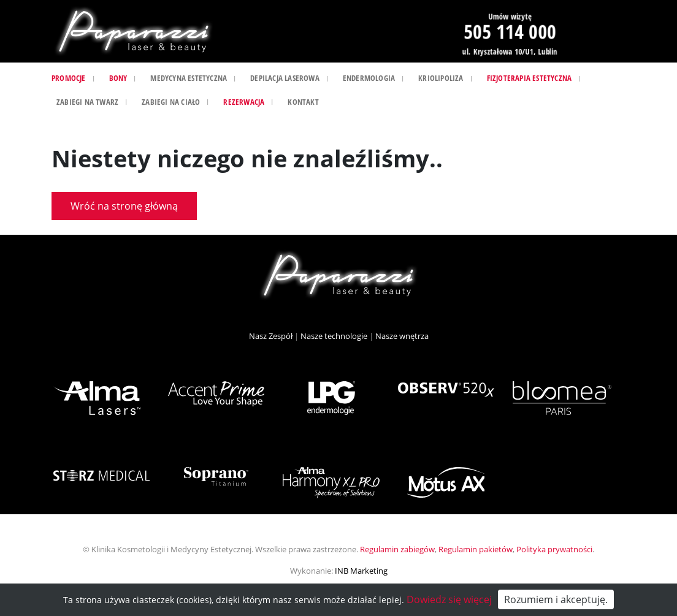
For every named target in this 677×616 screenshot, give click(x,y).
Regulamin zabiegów (397, 549)
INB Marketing (361, 571)
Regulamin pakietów (476, 549)
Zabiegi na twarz (87, 102)
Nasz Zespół (271, 336)
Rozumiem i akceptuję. (556, 599)
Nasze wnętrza (402, 336)
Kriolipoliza (441, 78)
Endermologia (369, 78)
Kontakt (303, 102)
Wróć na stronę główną (124, 206)
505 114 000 (510, 31)
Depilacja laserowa (285, 78)
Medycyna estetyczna (189, 78)
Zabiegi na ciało (171, 102)
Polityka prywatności (554, 549)
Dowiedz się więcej (449, 599)
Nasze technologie (334, 336)
